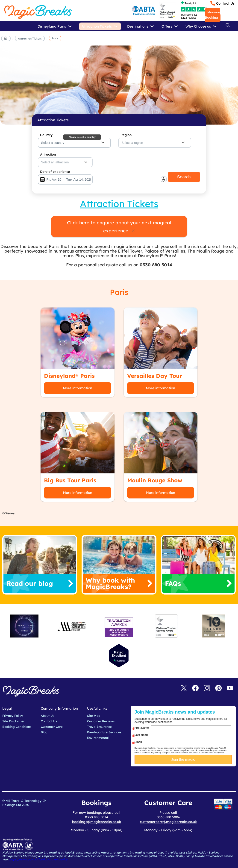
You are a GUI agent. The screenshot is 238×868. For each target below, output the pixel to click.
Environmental (98, 738)
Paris (55, 38)
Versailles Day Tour (155, 376)
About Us (47, 716)
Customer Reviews (101, 721)
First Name (142, 728)
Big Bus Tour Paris (70, 480)
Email (138, 742)
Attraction (48, 154)
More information (78, 388)
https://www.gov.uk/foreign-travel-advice (38, 859)
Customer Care (52, 727)
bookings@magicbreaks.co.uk (97, 822)
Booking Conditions (17, 727)
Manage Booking (212, 15)
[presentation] (187, 778)
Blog (44, 732)
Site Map (94, 716)
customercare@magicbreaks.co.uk (168, 822)
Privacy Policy (13, 716)
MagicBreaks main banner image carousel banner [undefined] (119, 85)
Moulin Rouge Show (155, 480)
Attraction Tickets (30, 38)
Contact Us (225, 3)
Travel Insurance (99, 727)
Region (126, 135)
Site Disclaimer (13, 721)
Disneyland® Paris (69, 376)
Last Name (142, 735)
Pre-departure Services (104, 732)
